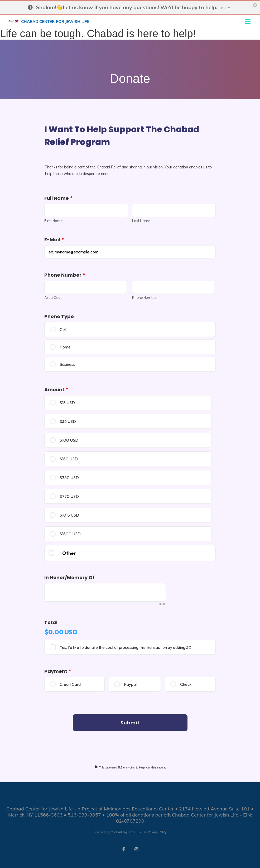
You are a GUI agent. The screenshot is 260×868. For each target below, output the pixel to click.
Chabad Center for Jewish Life (55, 21)
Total (51, 622)
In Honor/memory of (69, 577)
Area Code (53, 298)
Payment (58, 671)
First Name (53, 221)
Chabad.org (119, 832)
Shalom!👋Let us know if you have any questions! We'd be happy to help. (127, 7)
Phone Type (59, 316)
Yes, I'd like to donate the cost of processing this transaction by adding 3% (126, 647)
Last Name (141, 221)
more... (227, 8)
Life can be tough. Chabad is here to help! (98, 34)
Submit (130, 723)
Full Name (59, 198)
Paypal (130, 684)
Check (186, 684)
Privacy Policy (157, 832)
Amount (56, 390)
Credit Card (70, 684)
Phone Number (65, 275)
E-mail (54, 240)
